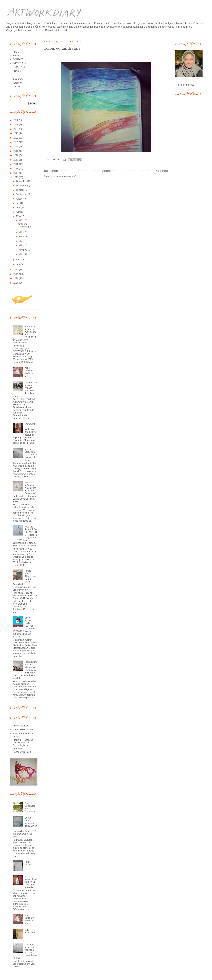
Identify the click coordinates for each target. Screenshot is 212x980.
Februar (20, 260)
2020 (16, 146)
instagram (18, 79)
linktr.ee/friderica (186, 85)
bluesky (17, 87)
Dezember (22, 181)
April (19, 212)
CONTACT (18, 59)
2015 (16, 168)
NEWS (16, 56)
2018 (16, 155)
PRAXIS (17, 71)
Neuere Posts (51, 171)
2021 (16, 142)
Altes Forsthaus (21, 726)
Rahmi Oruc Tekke (22, 752)
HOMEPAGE (19, 67)
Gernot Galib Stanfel (23, 730)
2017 (16, 160)
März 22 (23, 237)
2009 (16, 283)
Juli (18, 203)
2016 (16, 164)
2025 (16, 125)
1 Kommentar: (53, 160)
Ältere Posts (162, 171)
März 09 (23, 250)
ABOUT (17, 52)
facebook (17, 83)
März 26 (23, 232)
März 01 (23, 254)
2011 (16, 274)
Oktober (20, 190)
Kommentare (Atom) (66, 176)
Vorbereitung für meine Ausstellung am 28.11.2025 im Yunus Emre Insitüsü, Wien (24, 335)
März (19, 216)
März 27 (23, 220)
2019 (16, 151)
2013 (16, 177)
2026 (16, 120)
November (22, 186)
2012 (16, 270)
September (22, 194)
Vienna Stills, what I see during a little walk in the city (31, 455)
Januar (20, 264)
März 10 (23, 245)
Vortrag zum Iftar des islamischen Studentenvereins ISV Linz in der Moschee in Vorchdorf (25, 670)
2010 (16, 278)
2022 (16, 138)
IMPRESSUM (20, 63)
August (20, 199)
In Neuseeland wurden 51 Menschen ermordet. (30, 882)
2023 (16, 133)
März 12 (23, 241)
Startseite (107, 171)
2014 (16, 173)
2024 (16, 129)
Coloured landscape (62, 48)
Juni (19, 208)
